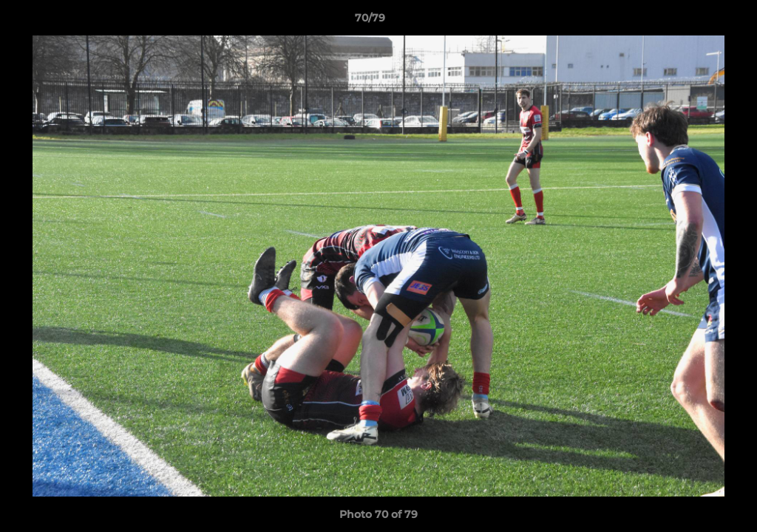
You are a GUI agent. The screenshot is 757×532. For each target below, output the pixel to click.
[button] (695, 21)
